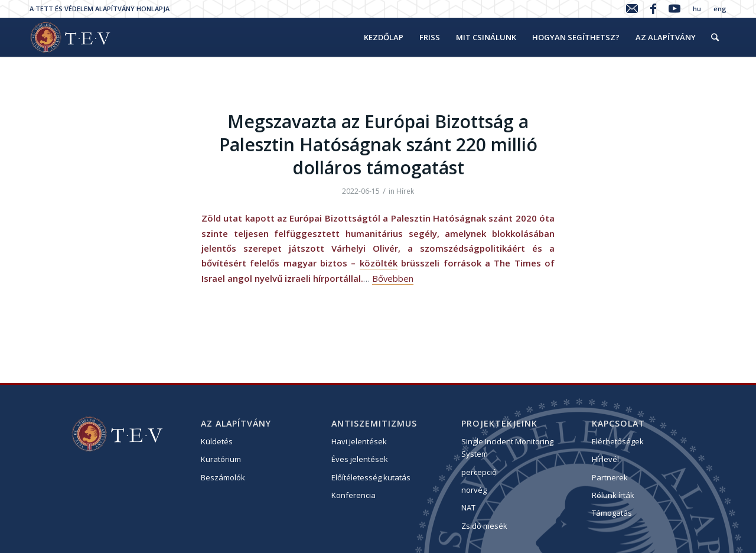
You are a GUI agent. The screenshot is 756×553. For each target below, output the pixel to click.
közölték (379, 263)
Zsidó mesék (484, 526)
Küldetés (217, 441)
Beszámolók (223, 477)
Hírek (405, 191)
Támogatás (612, 513)
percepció (479, 472)
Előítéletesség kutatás (371, 477)
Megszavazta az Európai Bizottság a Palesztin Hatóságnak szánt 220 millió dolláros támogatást (378, 144)
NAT (468, 508)
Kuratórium (221, 459)
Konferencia (353, 495)
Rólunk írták (613, 495)
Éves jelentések (360, 459)
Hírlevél (605, 459)
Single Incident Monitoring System (507, 448)
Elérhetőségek (618, 441)
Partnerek (610, 477)
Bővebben (393, 278)
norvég (474, 490)
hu (697, 9)
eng (720, 9)
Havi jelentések (359, 441)
